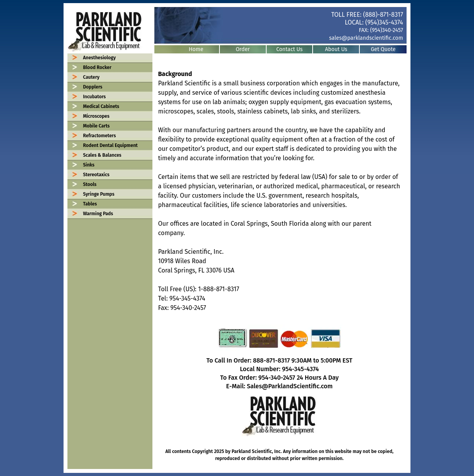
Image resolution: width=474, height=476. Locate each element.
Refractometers (99, 136)
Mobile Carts (96, 126)
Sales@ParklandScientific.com (290, 386)
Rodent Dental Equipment (110, 145)
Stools (90, 184)
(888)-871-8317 (383, 15)
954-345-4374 (300, 369)
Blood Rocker (97, 67)
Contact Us (290, 49)
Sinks (89, 165)
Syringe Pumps (99, 194)
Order (243, 49)
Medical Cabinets (101, 106)
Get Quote (383, 49)
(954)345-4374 (384, 22)
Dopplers (93, 87)
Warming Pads (98, 214)
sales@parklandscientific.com (366, 38)
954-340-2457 (277, 378)
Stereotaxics (96, 175)
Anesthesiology (99, 58)
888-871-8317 (271, 360)
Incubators (94, 97)
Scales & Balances (102, 155)
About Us (336, 49)
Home (196, 49)
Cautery (91, 77)
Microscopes (96, 116)
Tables (90, 204)
